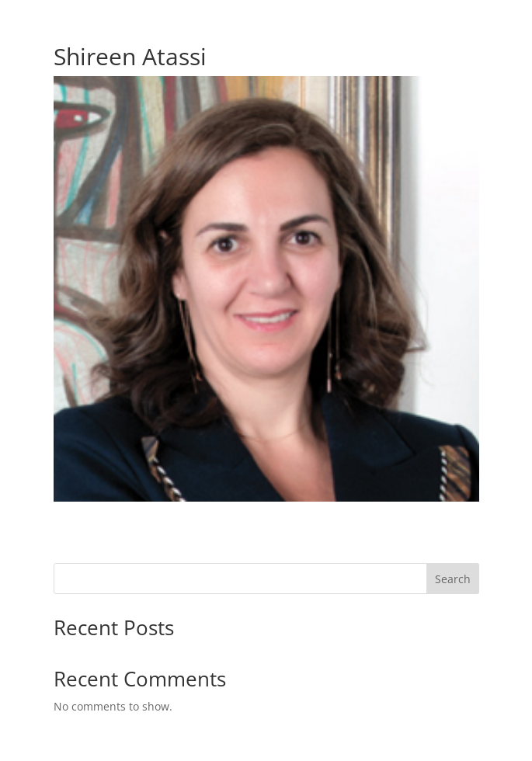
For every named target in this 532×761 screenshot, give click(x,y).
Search (453, 579)
